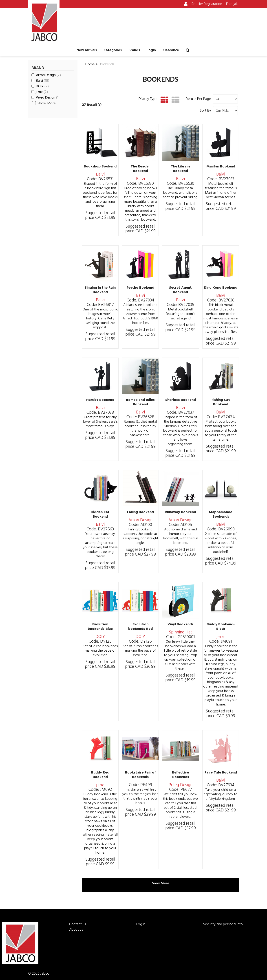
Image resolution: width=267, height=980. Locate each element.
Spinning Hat (181, 632)
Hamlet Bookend (100, 400)
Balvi (40, 81)
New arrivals (87, 50)
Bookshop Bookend (100, 167)
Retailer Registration (207, 4)
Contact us (77, 924)
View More (161, 883)
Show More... (44, 103)
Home (90, 64)
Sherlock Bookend (181, 400)
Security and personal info (223, 924)
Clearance (171, 50)
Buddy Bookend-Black (221, 627)
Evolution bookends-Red (140, 627)
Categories (113, 50)
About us (76, 930)
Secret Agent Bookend (180, 290)
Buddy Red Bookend (100, 775)
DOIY (40, 86)
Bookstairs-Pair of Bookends (140, 775)
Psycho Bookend (140, 288)
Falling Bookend (140, 512)
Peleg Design (45, 98)
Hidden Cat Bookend (100, 514)
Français (232, 4)
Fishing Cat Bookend (221, 402)
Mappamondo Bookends (221, 514)
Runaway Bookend (180, 512)
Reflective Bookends (180, 775)
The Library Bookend (181, 169)
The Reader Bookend (140, 169)
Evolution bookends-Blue (100, 627)
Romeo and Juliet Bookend (140, 402)
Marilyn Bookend (221, 167)
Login (151, 50)
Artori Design (46, 75)
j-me (40, 92)
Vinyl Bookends (180, 624)
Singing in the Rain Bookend (100, 290)
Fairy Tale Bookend (221, 773)
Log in (141, 924)
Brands (134, 50)
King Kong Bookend (221, 288)
